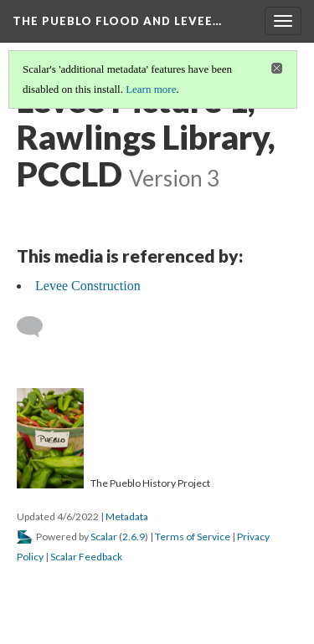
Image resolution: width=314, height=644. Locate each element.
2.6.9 (134, 537)
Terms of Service (193, 537)
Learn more (151, 89)
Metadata (127, 516)
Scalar (104, 537)
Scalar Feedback (86, 557)
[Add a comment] (37, 327)
